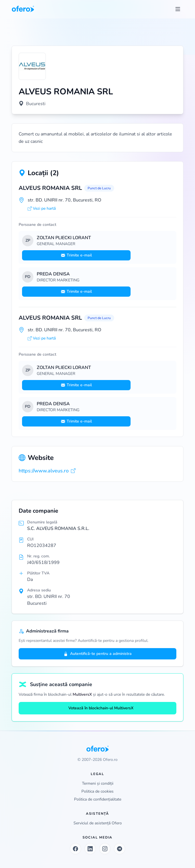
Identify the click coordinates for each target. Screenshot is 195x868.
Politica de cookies (97, 791)
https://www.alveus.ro (47, 471)
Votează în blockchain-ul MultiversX (97, 708)
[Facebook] (75, 849)
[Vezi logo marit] (32, 66)
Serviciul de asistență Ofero (98, 823)
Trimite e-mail (76, 255)
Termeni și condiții (98, 783)
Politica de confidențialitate (98, 799)
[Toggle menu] (178, 9)
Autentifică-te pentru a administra (98, 654)
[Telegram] (120, 849)
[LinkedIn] (90, 849)
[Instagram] (105, 849)
